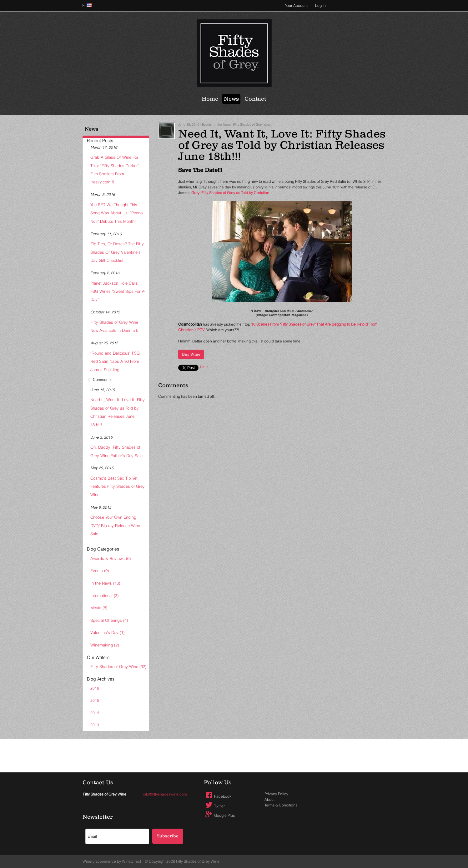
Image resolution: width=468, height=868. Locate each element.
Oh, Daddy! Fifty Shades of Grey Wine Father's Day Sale (116, 451)
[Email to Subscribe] (117, 836)
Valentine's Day (107, 632)
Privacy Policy (276, 794)
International (104, 596)
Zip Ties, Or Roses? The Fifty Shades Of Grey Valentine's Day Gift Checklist (117, 252)
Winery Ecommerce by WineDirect (112, 861)
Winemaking (105, 645)
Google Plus (219, 815)
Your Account (296, 5)
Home (210, 99)
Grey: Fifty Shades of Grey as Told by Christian (230, 193)
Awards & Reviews (111, 558)
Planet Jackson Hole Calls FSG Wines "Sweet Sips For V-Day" (118, 291)
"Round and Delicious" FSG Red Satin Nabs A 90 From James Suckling (115, 361)
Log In (320, 5)
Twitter (214, 806)
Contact (255, 99)
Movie (99, 608)
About (269, 799)
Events (100, 571)
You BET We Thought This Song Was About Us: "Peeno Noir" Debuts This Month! (116, 213)
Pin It (204, 367)
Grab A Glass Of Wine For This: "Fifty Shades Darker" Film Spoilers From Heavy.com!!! (115, 170)
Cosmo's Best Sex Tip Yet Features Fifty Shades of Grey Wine (118, 486)
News (231, 99)
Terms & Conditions (281, 805)
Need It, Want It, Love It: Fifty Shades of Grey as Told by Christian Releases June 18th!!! (118, 412)
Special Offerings (109, 620)
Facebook (218, 796)
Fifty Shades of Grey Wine (118, 666)
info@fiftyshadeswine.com (165, 794)
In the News (105, 583)
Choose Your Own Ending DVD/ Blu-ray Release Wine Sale (115, 525)
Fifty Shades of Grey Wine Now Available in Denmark (114, 326)
